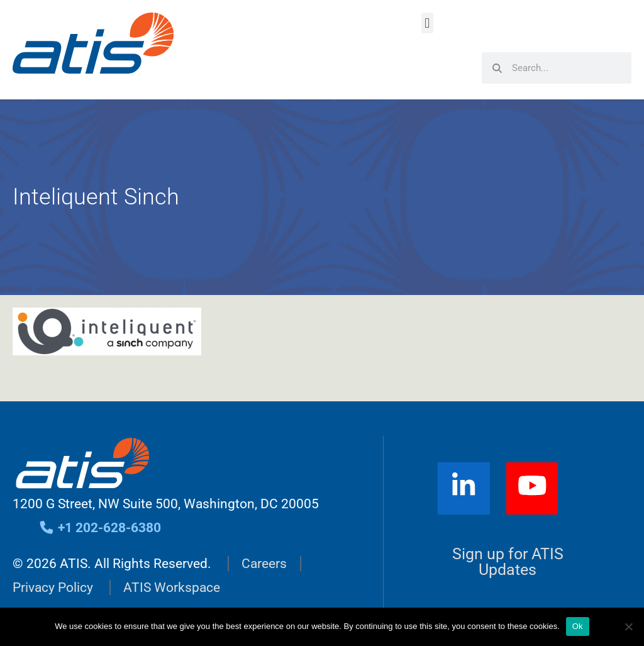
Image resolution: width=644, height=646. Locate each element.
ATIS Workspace (172, 588)
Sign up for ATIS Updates (508, 562)
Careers (264, 564)
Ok (578, 626)
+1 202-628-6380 (100, 528)
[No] (628, 627)
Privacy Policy (53, 588)
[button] (427, 23)
